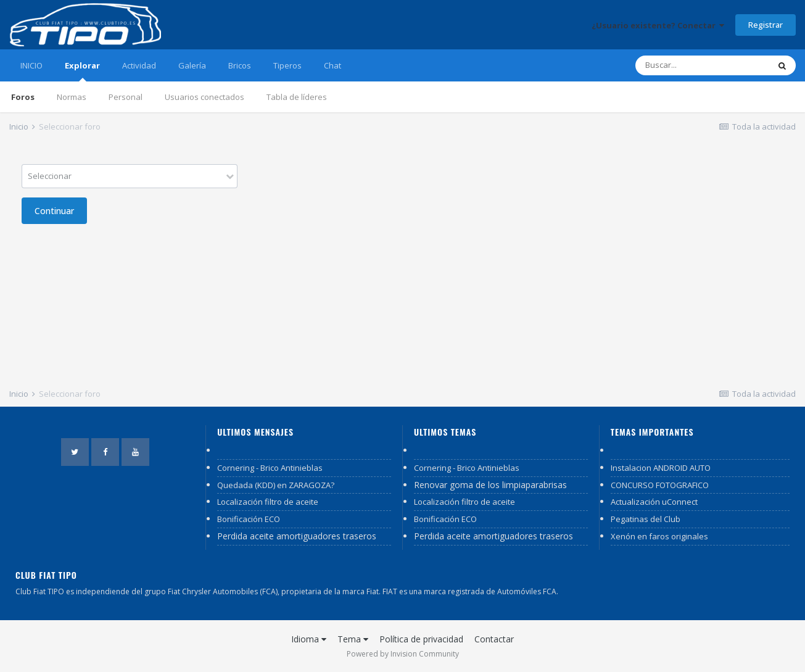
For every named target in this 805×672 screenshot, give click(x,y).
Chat (332, 65)
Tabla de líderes (297, 97)
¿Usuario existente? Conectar (658, 25)
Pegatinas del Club (646, 519)
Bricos (240, 65)
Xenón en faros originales (659, 536)
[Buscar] (702, 65)
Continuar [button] (54, 211)
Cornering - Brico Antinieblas (270, 468)
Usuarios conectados (204, 97)
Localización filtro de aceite (268, 502)
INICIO (31, 65)
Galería (192, 65)
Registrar (766, 25)
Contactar (494, 639)
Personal (126, 97)
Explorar (82, 71)
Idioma (309, 639)
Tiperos (287, 65)
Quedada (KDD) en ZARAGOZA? (276, 485)
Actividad (139, 65)
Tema (353, 639)
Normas (72, 97)
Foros (23, 97)
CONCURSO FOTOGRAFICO (660, 485)
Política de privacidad (421, 639)
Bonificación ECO (249, 519)
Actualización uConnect (654, 502)
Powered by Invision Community (403, 654)
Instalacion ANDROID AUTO (661, 468)
